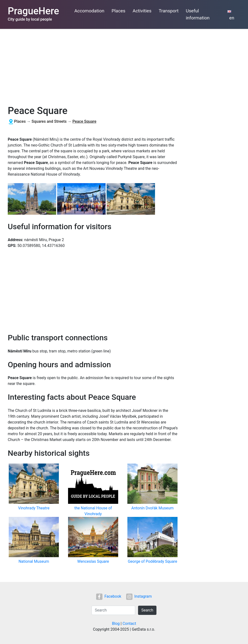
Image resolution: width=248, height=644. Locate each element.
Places (119, 11)
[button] (32, 199)
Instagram (139, 596)
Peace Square (84, 121)
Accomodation (89, 11)
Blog (116, 624)
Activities (142, 11)
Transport (169, 11)
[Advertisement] (124, 65)
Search (147, 610)
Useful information (198, 14)
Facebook (109, 596)
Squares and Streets (49, 121)
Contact (129, 624)
